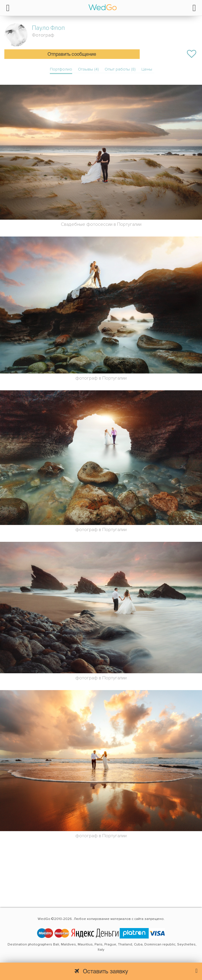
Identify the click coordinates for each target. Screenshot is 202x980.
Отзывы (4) (88, 69)
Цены (147, 69)
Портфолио (61, 69)
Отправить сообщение (72, 55)
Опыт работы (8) (120, 69)
